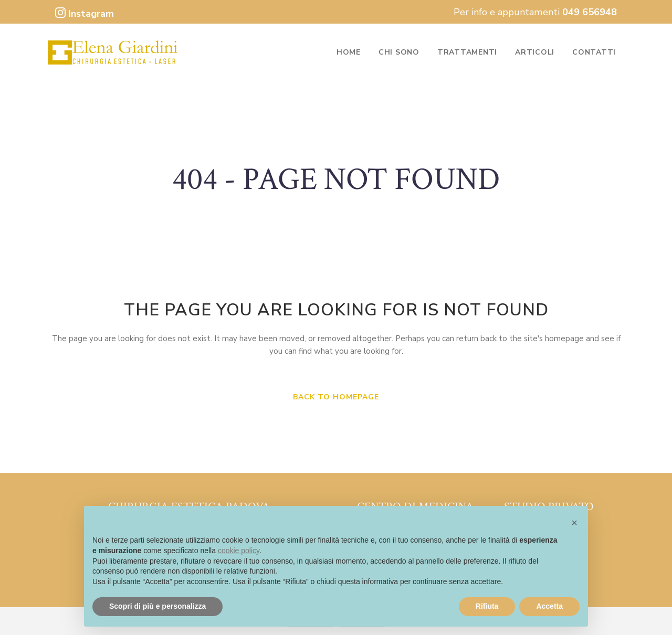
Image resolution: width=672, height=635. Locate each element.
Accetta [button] (549, 606)
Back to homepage (336, 397)
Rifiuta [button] (487, 606)
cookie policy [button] (239, 551)
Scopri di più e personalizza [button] (157, 606)
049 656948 (590, 12)
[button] (574, 523)
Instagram (85, 14)
